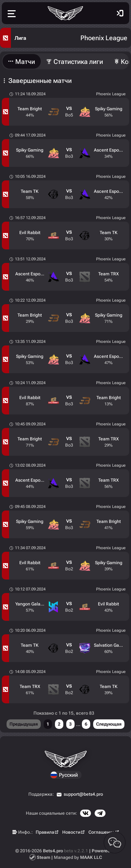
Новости (71, 832)
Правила (45, 832)
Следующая (109, 724)
